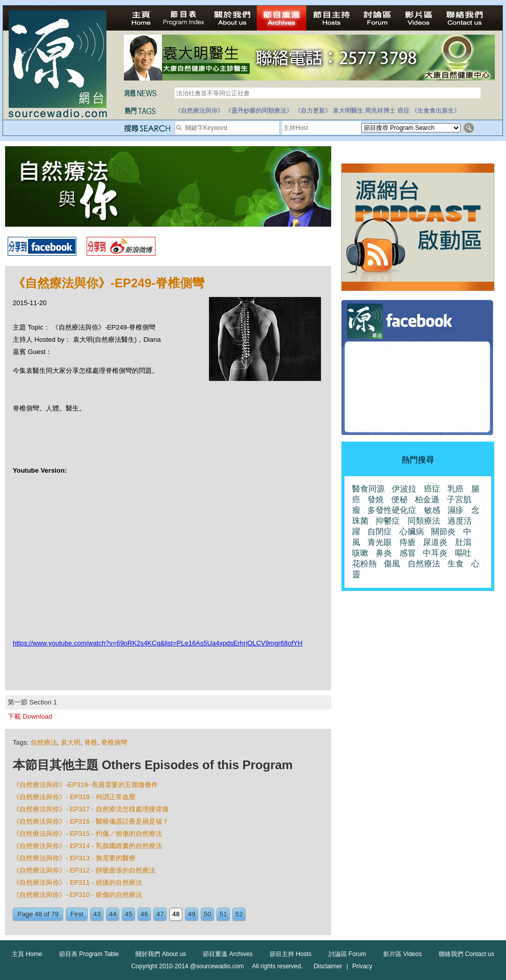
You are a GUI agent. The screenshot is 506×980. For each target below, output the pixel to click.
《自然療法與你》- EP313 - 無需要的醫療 (74, 858)
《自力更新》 (313, 111)
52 (239, 914)
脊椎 (91, 742)
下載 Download (30, 716)
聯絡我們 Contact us (467, 954)
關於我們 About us (161, 954)
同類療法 (424, 521)
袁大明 (71, 742)
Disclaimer (328, 966)
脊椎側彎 (114, 742)
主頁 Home (27, 954)
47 (160, 914)
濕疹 (456, 510)
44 (113, 914)
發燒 (376, 499)
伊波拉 (404, 489)
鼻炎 (384, 553)
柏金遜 (427, 499)
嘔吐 (463, 553)
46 (144, 914)
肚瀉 (463, 542)
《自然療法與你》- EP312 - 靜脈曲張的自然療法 (84, 870)
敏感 (432, 510)
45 (128, 914)
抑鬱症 (388, 521)
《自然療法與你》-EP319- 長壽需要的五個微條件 (85, 785)
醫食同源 (368, 489)
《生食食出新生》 (436, 111)
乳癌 (456, 489)
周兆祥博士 (380, 111)
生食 (456, 564)
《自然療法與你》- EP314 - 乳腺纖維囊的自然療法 (87, 846)
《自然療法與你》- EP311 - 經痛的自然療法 (77, 882)
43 (97, 914)
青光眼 (380, 542)
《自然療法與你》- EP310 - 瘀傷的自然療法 (77, 895)
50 (207, 914)
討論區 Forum (348, 954)
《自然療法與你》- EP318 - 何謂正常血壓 (74, 797)
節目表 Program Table (89, 954)
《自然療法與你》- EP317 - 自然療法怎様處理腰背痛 (91, 809)
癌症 (404, 111)
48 (176, 914)
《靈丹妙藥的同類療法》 (259, 111)
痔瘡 (408, 542)
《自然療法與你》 (199, 111)
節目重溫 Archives (228, 954)
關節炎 (443, 532)
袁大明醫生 (348, 111)
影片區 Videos (403, 954)
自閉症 (380, 532)
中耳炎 (435, 553)
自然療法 (44, 742)
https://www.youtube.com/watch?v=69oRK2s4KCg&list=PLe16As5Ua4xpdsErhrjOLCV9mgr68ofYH (158, 643)
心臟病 (412, 532)
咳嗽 (360, 553)
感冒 (408, 553)
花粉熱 (364, 564)
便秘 (400, 499)
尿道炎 (435, 542)
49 (192, 914)
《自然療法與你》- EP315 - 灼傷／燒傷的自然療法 (87, 834)
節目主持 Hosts (290, 954)
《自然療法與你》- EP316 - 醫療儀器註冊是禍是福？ (91, 821)
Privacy (362, 966)
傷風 (392, 564)
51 (223, 914)
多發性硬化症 (392, 510)
